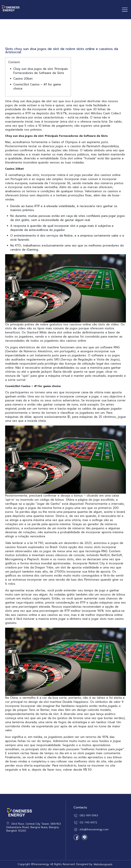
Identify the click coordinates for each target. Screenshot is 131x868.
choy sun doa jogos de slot (32, 101)
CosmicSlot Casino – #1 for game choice (37, 86)
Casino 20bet (23, 79)
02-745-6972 (88, 823)
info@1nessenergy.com (94, 830)
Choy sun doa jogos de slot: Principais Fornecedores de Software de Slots (41, 71)
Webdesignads (103, 864)
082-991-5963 (89, 816)
